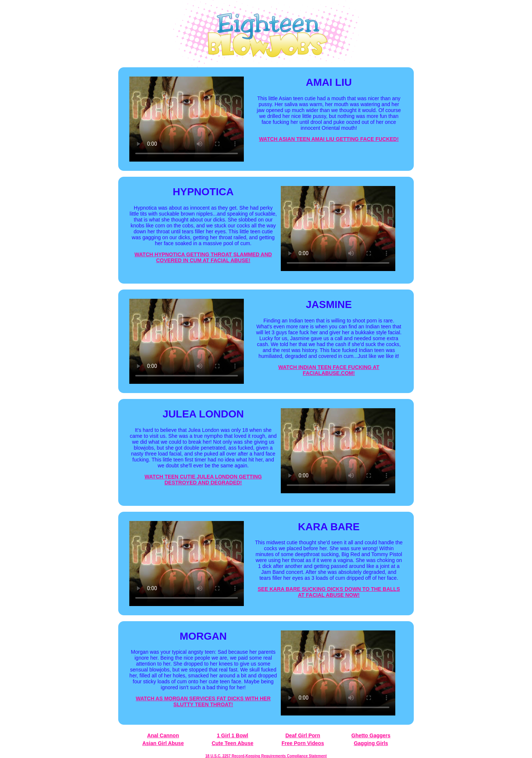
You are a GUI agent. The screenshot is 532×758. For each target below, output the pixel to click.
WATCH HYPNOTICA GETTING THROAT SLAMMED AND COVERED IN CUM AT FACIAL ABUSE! (203, 257)
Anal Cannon (163, 735)
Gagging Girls (371, 743)
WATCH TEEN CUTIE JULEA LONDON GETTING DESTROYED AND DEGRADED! (203, 480)
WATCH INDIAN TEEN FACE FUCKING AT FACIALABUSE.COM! (329, 370)
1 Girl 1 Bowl (233, 735)
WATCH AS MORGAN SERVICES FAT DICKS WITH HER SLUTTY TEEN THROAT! (203, 701)
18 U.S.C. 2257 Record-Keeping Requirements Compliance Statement (266, 756)
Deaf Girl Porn (303, 735)
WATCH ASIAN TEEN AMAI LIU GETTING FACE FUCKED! (329, 139)
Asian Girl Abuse (163, 743)
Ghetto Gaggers (371, 735)
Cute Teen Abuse (233, 743)
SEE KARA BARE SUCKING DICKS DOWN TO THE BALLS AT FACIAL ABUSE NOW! (329, 592)
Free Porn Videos (303, 743)
